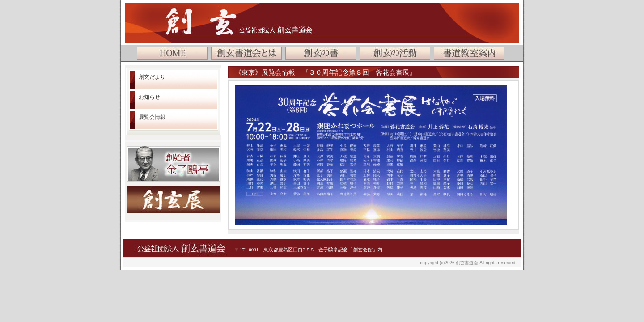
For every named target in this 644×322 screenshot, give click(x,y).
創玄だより (152, 77)
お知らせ (149, 97)
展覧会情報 (152, 117)
